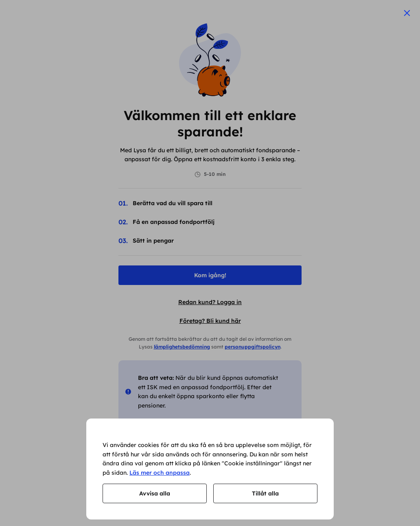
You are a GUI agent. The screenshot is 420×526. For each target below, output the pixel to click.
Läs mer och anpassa (160, 473)
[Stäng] (407, 13)
